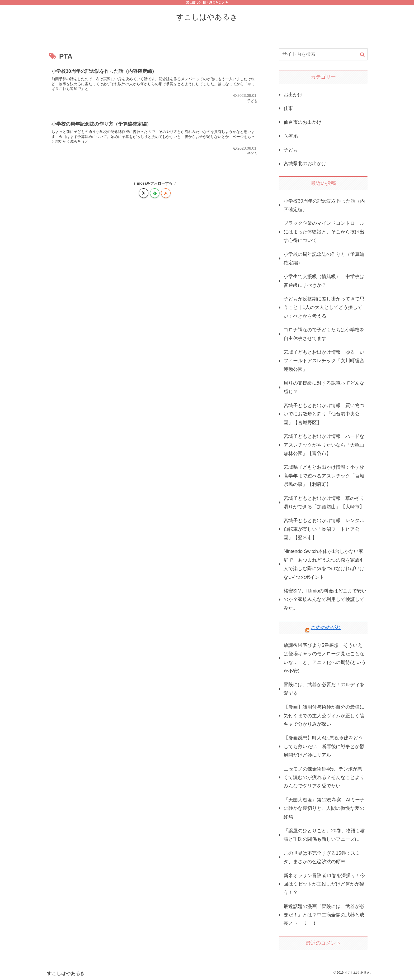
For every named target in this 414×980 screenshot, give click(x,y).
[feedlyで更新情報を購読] (155, 193)
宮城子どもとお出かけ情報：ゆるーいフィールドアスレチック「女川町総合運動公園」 (324, 361)
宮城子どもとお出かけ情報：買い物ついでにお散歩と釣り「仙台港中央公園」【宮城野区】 (324, 414)
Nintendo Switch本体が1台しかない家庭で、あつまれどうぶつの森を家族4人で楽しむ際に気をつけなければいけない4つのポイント (324, 564)
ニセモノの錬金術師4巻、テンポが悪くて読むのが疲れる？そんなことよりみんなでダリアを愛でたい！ (324, 778)
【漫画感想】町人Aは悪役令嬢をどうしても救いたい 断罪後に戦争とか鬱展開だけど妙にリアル (324, 746)
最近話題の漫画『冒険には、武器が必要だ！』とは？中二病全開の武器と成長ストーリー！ (324, 915)
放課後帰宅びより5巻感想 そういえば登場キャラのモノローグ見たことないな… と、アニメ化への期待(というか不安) (325, 658)
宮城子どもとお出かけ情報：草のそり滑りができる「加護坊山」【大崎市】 (324, 503)
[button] (362, 55)
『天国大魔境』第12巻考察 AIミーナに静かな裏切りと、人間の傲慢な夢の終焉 (324, 808)
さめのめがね (326, 627)
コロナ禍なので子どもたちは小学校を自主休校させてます (324, 334)
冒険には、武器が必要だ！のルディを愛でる (324, 689)
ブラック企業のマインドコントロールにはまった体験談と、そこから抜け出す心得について (324, 232)
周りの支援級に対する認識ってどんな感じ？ (324, 387)
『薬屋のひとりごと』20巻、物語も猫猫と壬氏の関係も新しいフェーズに (324, 835)
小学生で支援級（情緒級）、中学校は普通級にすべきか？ (324, 281)
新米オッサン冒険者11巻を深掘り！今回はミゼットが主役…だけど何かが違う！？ (324, 884)
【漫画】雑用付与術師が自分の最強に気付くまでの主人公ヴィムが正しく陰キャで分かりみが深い (324, 716)
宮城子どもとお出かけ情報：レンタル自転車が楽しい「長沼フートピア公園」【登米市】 (324, 529)
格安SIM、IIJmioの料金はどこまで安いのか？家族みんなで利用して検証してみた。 (325, 599)
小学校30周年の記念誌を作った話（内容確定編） (324, 205)
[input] (323, 54)
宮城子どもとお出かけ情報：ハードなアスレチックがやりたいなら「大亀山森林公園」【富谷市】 (324, 445)
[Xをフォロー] (144, 193)
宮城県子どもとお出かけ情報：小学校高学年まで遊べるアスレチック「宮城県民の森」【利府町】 (324, 476)
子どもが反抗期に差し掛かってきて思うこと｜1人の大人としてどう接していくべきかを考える (324, 307)
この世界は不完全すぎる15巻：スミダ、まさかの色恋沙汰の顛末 (322, 857)
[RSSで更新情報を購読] (166, 193)
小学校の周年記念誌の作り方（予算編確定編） (324, 259)
